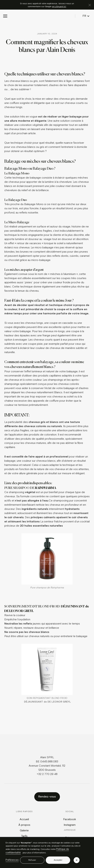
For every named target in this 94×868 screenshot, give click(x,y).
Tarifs (24, 836)
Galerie (24, 831)
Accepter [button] (58, 860)
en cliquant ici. (59, 7)
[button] (5, 16)
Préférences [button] (12, 860)
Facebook (70, 819)
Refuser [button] (32, 860)
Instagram (70, 825)
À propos (24, 825)
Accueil (24, 819)
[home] (47, 16)
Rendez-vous (47, 797)
